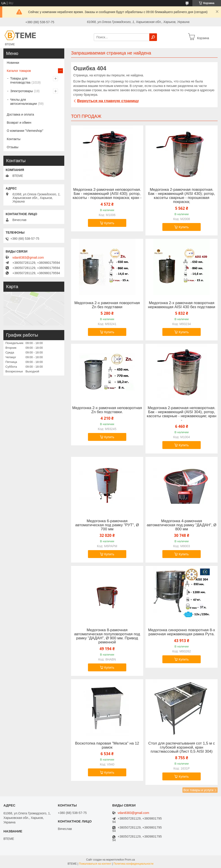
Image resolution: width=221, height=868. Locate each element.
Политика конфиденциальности (133, 864)
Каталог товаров (19, 71)
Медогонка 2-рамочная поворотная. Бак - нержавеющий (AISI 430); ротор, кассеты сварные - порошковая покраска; (182, 196)
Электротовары (21, 91)
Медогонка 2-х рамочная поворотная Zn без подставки (107, 305)
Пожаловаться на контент (95, 864)
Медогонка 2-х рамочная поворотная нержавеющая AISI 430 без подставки (182, 305)
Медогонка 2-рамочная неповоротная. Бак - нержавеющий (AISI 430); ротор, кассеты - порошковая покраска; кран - (107, 194)
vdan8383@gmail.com (28, 257)
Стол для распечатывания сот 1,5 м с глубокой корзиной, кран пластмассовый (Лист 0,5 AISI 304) (181, 747)
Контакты (14, 139)
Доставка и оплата (20, 114)
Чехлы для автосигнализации (23, 102)
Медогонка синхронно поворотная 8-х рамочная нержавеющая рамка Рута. (182, 632)
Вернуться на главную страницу (108, 101)
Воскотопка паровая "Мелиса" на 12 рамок (107, 745)
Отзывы (13, 147)
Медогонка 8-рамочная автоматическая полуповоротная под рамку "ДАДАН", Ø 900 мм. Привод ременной (107, 636)
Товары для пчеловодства (20, 80)
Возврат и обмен (19, 123)
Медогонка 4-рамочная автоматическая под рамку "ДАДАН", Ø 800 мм (182, 525)
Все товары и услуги (198, 790)
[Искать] (153, 37)
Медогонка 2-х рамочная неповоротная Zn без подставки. (107, 410)
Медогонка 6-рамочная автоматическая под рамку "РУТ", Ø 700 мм (107, 525)
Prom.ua (130, 860)
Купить (109, 223)
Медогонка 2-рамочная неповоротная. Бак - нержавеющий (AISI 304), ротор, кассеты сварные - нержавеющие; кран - (182, 414)
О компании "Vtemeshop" (25, 131)
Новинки (13, 63)
